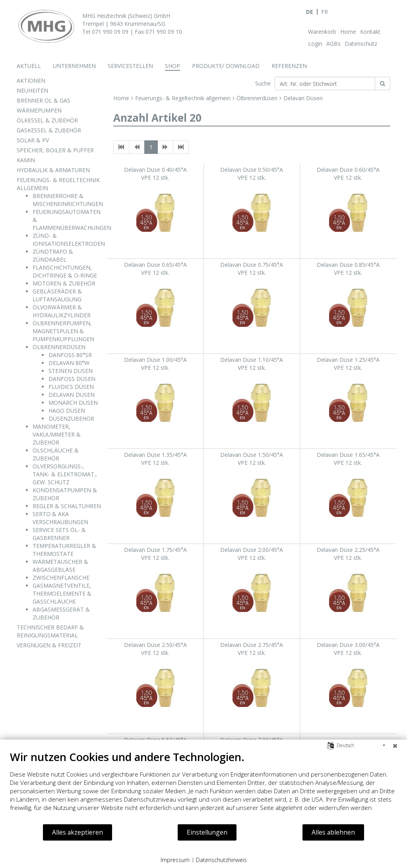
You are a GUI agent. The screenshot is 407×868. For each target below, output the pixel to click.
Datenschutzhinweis (221, 860)
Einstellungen (207, 832)
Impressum (175, 860)
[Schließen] (395, 746)
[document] (203, 787)
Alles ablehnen (333, 832)
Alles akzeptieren (78, 832)
